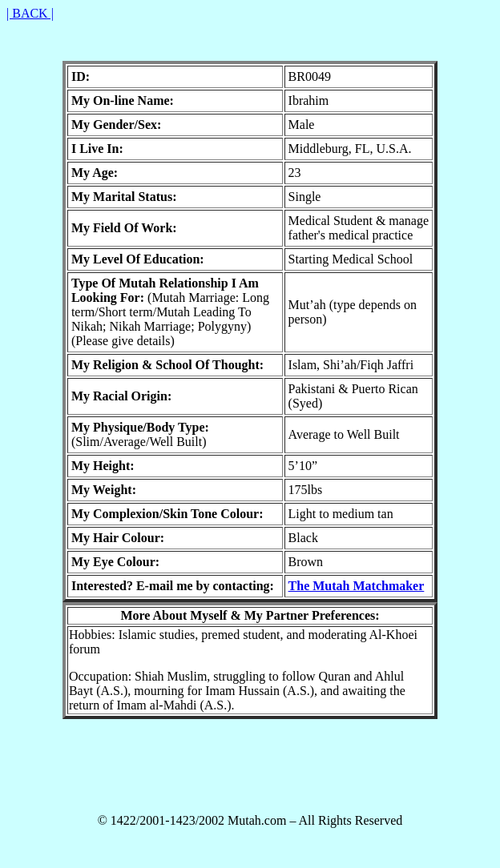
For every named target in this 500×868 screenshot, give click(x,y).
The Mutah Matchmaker (357, 586)
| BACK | (30, 13)
